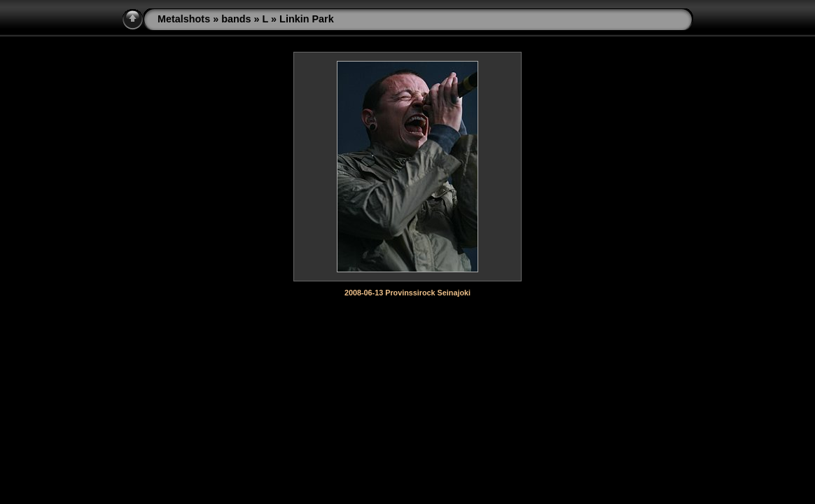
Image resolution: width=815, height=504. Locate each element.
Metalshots (184, 19)
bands (236, 19)
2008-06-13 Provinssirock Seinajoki (407, 293)
